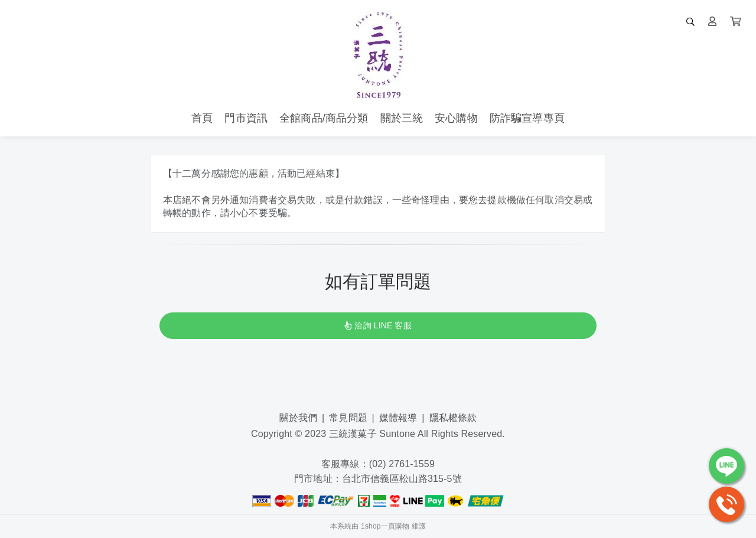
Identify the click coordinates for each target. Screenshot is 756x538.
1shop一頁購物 (385, 526)
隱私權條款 (453, 418)
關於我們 (299, 418)
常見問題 (348, 418)
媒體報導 (398, 418)
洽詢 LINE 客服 (378, 325)
